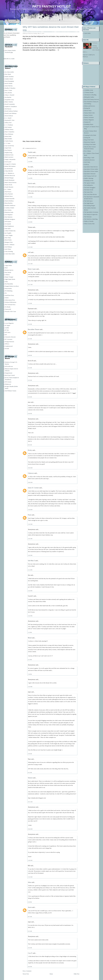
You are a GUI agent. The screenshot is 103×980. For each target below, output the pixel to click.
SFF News (8, 332)
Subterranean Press (10, 300)
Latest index (87, 33)
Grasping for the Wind (90, 135)
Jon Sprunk (8, 224)
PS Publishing (9, 291)
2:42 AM (30, 324)
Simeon (30, 778)
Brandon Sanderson (10, 205)
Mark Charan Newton (11, 182)
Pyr (6, 293)
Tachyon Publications (11, 302)
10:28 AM (30, 468)
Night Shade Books (10, 279)
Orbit (6, 282)
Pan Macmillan (9, 284)
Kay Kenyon (8, 150)
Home (51, 974)
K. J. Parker (8, 189)
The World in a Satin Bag (91, 219)
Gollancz (7, 275)
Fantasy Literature (89, 117)
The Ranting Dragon (90, 206)
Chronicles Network (10, 337)
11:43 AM (30, 877)
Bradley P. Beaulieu (10, 88)
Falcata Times (88, 111)
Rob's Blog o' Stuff (89, 158)
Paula (30, 515)
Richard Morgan (9, 178)
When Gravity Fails (89, 224)
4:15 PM (30, 660)
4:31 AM (30, 339)
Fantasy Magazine (89, 120)
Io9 (6, 335)
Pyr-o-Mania (88, 151)
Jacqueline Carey (9, 100)
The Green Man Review (91, 194)
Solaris (7, 298)
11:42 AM (30, 524)
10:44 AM (30, 829)
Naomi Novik (9, 185)
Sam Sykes (8, 228)
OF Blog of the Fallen (90, 144)
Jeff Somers (8, 222)
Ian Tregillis (8, 233)
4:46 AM (30, 355)
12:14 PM (30, 570)
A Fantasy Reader (89, 92)
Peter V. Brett (8, 90)
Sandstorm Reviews (89, 160)
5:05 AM (30, 380)
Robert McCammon (10, 166)
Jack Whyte (8, 249)
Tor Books (8, 307)
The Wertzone (88, 217)
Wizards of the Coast (10, 311)
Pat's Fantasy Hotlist (51, 6)
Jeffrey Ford (8, 123)
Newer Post (26, 974)
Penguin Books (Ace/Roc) (12, 286)
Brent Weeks (8, 240)
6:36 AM (30, 413)
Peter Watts (8, 238)
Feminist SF (87, 122)
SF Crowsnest (9, 339)
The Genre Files (88, 192)
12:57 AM (30, 284)
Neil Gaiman (8, 127)
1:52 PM (30, 632)
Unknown (31, 473)
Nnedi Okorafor (9, 187)
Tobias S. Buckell (10, 95)
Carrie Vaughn (9, 235)
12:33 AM (30, 247)
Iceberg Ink (87, 138)
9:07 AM (30, 917)
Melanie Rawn (9, 196)
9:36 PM (30, 902)
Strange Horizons (10, 342)
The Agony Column (89, 183)
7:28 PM (30, 674)
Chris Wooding (9, 251)
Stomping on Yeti (89, 181)
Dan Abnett (8, 74)
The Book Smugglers (90, 188)
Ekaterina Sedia (9, 212)
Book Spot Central (10, 375)
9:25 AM (30, 931)
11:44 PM (30, 178)
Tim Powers (8, 192)
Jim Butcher (8, 97)
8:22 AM (30, 773)
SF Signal (8, 325)
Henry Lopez (32, 269)
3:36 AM (30, 754)
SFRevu (7, 344)
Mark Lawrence (9, 157)
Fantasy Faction (88, 115)
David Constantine (10, 104)
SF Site (7, 330)
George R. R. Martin (10, 164)
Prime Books (8, 288)
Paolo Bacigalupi (9, 81)
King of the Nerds (89, 140)
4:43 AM (30, 967)
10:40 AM (30, 482)
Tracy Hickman (9, 134)
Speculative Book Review (91, 167)
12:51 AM (30, 264)
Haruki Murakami (10, 180)
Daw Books (8, 272)
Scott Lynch (8, 162)
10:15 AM (30, 802)
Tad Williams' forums (11, 391)
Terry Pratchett (9, 194)
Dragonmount (9, 373)
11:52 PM (30, 197)
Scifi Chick (87, 162)
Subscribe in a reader (9, 59)
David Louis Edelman (11, 113)
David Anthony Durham (11, 111)
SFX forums (8, 382)
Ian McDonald (9, 169)
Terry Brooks (8, 93)
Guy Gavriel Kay (10, 146)
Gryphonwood (9, 346)
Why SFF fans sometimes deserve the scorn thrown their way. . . (51, 29)
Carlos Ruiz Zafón (10, 254)
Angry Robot (8, 265)
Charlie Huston (9, 141)
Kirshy (30, 450)
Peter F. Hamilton (10, 132)
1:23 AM (30, 303)
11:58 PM (30, 222)
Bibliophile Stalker (89, 97)
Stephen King (9, 153)
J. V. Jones (8, 143)
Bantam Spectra (9, 270)
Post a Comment (27, 971)
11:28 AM (30, 510)
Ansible (7, 328)
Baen (6, 268)
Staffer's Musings (89, 178)
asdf (29, 252)
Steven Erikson (9, 116)
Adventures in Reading (90, 95)
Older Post (76, 974)
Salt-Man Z (31, 561)
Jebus (30, 882)
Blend (30, 638)
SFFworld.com (9, 366)
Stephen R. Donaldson (11, 106)
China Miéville (9, 171)
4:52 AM (30, 368)
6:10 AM (30, 397)
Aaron (30, 907)
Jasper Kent (8, 148)
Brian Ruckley (9, 203)
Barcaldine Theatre (34, 329)
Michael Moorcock (10, 175)
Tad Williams (8, 247)
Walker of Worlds (89, 221)
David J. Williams (10, 245)
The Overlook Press (10, 305)
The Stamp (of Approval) (91, 214)
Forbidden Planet (89, 124)
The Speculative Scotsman (91, 212)
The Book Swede (89, 190)
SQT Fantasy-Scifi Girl (90, 176)
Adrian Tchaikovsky (10, 231)
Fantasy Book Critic (90, 113)
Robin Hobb (8, 136)
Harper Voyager (9, 277)
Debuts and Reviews (90, 106)
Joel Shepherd (9, 215)
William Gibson (9, 129)
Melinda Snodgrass (10, 219)
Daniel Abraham (9, 77)
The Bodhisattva (89, 185)
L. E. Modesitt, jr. (10, 173)
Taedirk (30, 152)
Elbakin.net (8, 384)
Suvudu (7, 348)
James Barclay (9, 86)
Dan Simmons (9, 217)
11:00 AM (30, 860)
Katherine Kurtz (9, 155)
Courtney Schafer (10, 208)
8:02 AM (30, 445)
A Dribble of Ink (89, 90)
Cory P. (30, 953)
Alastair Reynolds (10, 199)
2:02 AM (30, 948)
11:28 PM (30, 161)
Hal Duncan (8, 109)
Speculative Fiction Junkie (91, 169)
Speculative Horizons (90, 174)
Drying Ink (87, 108)
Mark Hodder (8, 139)
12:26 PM (30, 591)
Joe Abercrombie (9, 72)
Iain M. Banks (9, 83)
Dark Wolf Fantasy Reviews (92, 99)
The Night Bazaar (89, 203)
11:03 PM (30, 687)
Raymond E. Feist (10, 120)
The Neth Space (88, 201)
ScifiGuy (87, 164)
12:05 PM (30, 555)
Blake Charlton (9, 102)
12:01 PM (30, 539)
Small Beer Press (9, 295)
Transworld (8, 309)
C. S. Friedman (9, 125)
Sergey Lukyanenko (10, 159)
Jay (29, 167)
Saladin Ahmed (9, 79)
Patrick (30, 183)
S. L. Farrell (8, 118)
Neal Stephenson (9, 226)
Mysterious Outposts (90, 142)
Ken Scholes (8, 210)
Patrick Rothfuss (9, 201)
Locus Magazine (9, 323)
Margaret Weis (9, 242)
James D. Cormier (33, 488)
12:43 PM (30, 616)
